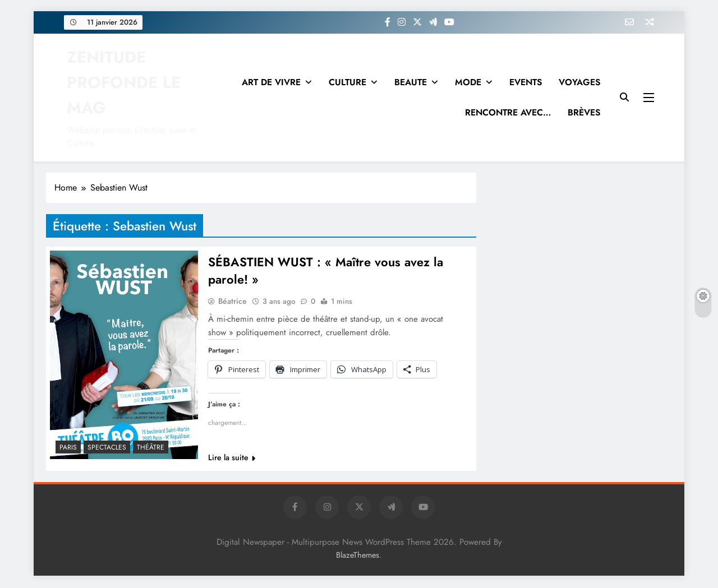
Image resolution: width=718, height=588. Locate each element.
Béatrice (233, 302)
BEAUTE (411, 82)
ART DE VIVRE (271, 82)
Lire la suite (232, 459)
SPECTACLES (107, 447)
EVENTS (526, 82)
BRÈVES (584, 112)
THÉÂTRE (151, 447)
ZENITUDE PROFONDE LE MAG (124, 82)
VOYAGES (579, 82)
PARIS (68, 447)
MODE (468, 82)
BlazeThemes (358, 556)
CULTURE (348, 82)
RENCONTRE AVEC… (508, 112)
